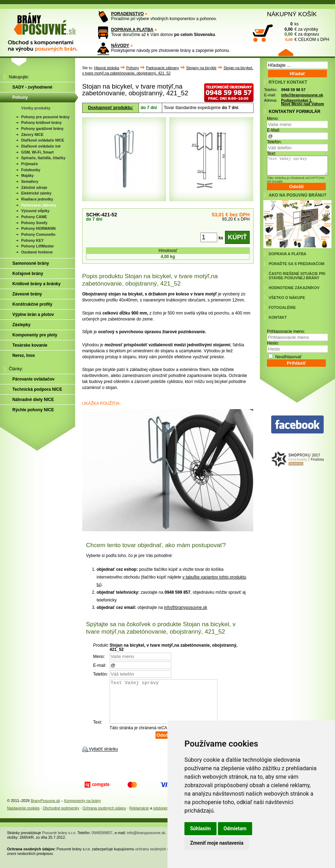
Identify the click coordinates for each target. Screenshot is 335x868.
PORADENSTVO (127, 14)
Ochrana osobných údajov (104, 816)
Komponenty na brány (83, 809)
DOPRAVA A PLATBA (132, 30)
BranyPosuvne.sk (45, 809)
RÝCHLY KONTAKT (288, 82)
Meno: (273, 119)
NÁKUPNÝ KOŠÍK (292, 14)
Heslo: (273, 343)
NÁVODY (120, 46)
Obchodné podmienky (61, 816)
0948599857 (102, 841)
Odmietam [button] (235, 828)
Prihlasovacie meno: (286, 331)
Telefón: (274, 142)
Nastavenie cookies (23, 816)
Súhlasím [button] (200, 828)
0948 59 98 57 (293, 90)
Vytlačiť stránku (103, 758)
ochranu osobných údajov (157, 857)
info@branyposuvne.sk (185, 607)
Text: (271, 154)
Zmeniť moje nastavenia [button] (217, 843)
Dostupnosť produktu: (111, 108)
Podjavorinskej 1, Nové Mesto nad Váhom (303, 102)
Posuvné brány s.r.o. (59, 841)
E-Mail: (273, 130)
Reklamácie (139, 816)
